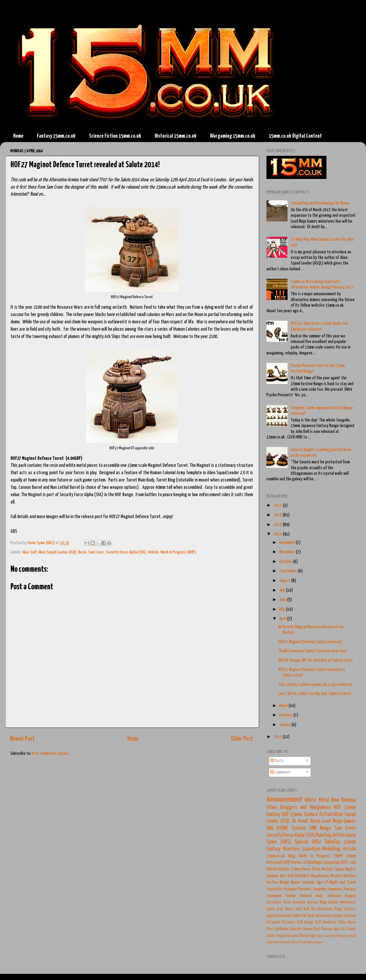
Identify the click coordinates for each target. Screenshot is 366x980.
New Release (343, 800)
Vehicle (153, 552)
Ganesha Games (301, 929)
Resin (82, 552)
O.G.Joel (295, 942)
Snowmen (274, 896)
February (286, 715)
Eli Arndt (300, 821)
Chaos (319, 936)
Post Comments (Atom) (50, 753)
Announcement (284, 800)
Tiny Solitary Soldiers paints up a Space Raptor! (315, 685)
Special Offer (308, 842)
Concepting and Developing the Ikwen (320, 203)
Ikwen (295, 882)
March (284, 706)
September (289, 571)
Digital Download (279, 916)
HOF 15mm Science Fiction (307, 815)
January (285, 725)
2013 (278, 737)
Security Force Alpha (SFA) (126, 552)
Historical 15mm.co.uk (176, 136)
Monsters (291, 849)
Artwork (350, 916)
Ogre (336, 929)
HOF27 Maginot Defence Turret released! (310, 642)
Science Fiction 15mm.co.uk (115, 136)
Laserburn (311, 849)
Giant (270, 942)
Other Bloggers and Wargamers (299, 807)
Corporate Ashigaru (282, 889)
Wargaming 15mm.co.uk (233, 136)
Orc (343, 929)
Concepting (331, 862)
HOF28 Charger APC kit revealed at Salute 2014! (315, 660)
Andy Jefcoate (328, 896)
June (283, 600)
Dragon (350, 896)
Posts (277, 761)
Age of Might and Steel (336, 882)
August (285, 581)
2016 (278, 515)
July (283, 590)
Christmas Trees (279, 902)
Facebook (350, 936)
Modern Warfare (343, 876)
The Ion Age (307, 936)
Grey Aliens (285, 909)
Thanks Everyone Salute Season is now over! (313, 651)
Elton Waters (323, 869)
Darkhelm (282, 929)
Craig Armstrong (334, 936)
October (286, 562)
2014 (278, 534)
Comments (281, 772)
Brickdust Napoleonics (312, 876)
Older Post (242, 739)
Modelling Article (339, 849)
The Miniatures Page (326, 909)
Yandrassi (329, 922)
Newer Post (23, 739)
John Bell (302, 909)
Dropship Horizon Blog (309, 902)
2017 (278, 505)
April (283, 619)
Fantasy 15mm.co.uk (56, 136)
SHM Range (320, 828)
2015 (278, 525)
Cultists (350, 909)
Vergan (318, 942)
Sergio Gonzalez (287, 936)
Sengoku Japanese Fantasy (334, 889)
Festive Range (278, 882)
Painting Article (331, 835)
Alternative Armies (329, 916)
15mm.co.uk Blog (281, 856)
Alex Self (29, 552)
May (283, 609)
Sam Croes (96, 552)
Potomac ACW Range (298, 922)
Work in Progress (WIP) (178, 552)
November (288, 552)
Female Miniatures (342, 902)
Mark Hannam (282, 942)
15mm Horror (301, 869)
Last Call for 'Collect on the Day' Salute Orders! (315, 694)
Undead (306, 896)
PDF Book (308, 916)
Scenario (308, 882)
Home (18, 136)
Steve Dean (307, 942)
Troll (318, 922)
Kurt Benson (323, 929)
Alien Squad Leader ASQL (57, 552)
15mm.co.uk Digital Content (295, 136)
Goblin (296, 916)
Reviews (305, 889)
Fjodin (271, 909)
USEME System (291, 828)
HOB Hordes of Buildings (303, 862)
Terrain (290, 896)
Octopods (273, 922)
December (288, 543)
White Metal (317, 800)
